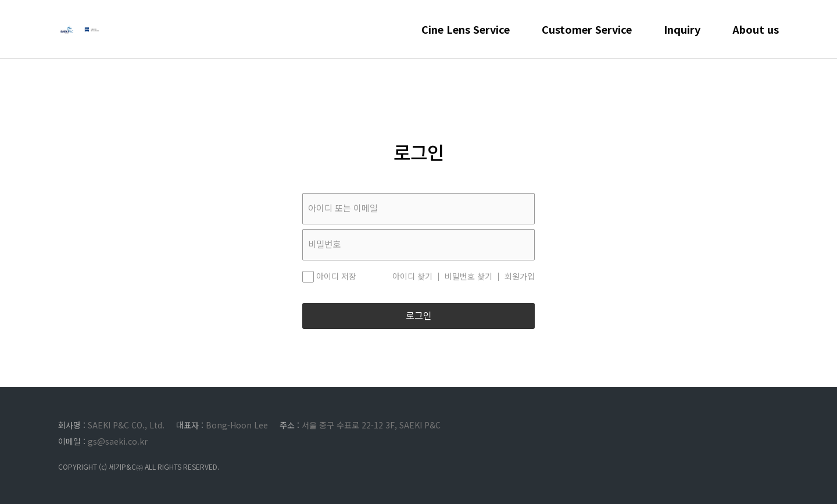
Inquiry (682, 41)
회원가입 (520, 277)
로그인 (419, 316)
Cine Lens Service (466, 41)
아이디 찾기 (412, 277)
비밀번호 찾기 (468, 277)
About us (756, 41)
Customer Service (587, 41)
